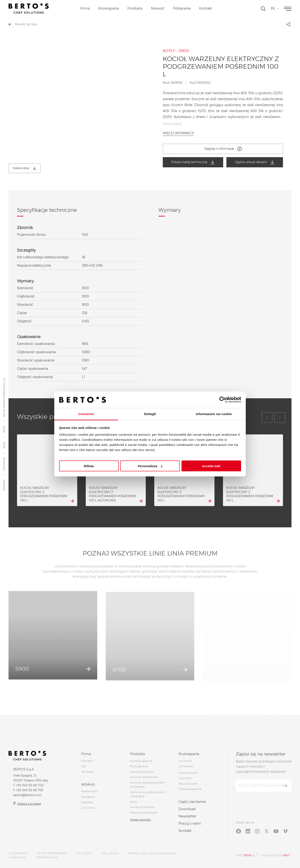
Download (187, 809)
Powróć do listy (23, 24)
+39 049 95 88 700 (30, 785)
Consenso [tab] (86, 414)
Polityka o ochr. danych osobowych (152, 853)
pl (273, 9)
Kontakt (206, 8)
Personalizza (150, 466)
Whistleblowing (47, 857)
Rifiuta (89, 466)
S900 (4, 429)
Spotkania (88, 797)
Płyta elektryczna (142, 772)
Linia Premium (189, 773)
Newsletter (187, 816)
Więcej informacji (178, 133)
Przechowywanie (190, 789)
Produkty (135, 8)
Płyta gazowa (139, 766)
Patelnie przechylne (144, 813)
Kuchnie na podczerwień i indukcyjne (148, 794)
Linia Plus (185, 778)
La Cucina (88, 808)
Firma (85, 8)
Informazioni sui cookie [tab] (214, 414)
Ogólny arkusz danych (255, 162)
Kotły (134, 802)
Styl (84, 766)
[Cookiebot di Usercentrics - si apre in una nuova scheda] (222, 400)
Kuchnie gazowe (141, 761)
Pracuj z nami (190, 823)
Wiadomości (90, 791)
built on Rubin (277, 855)
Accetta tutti (211, 466)
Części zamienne (192, 802)
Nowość (158, 8)
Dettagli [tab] (150, 414)
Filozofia (87, 761)
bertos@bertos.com (27, 795)
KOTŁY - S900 (176, 51)
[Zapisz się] (285, 786)
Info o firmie (110, 853)
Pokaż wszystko (140, 820)
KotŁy (4, 445)
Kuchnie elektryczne (144, 777)
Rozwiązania (109, 8)
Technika (87, 772)
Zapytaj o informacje (223, 149)
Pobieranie (182, 8)
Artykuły (88, 784)
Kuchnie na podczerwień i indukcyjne (148, 785)
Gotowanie (4, 464)
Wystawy (87, 802)
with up (247, 855)
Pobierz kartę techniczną (193, 162)
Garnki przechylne (142, 807)
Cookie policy (17, 857)
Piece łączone (188, 784)
